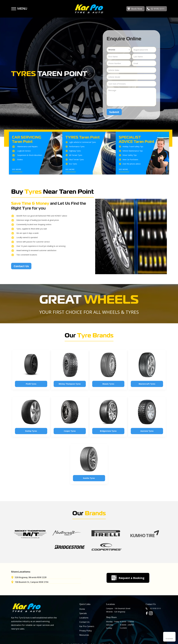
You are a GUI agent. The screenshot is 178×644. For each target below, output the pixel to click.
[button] (14, 8)
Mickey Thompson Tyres (70, 384)
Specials (83, 613)
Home (82, 609)
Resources (84, 635)
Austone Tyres (147, 431)
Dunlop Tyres (31, 431)
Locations (84, 618)
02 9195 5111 (156, 608)
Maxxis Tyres (108, 384)
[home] (89, 9)
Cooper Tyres (70, 431)
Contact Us (21, 266)
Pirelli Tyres (31, 384)
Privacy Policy (86, 631)
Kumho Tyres (89, 478)
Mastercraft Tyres (147, 384)
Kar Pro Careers (87, 626)
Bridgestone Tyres (108, 431)
